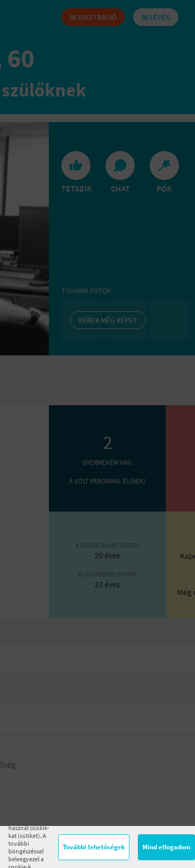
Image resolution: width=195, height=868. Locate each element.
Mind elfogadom (166, 847)
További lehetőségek (94, 847)
